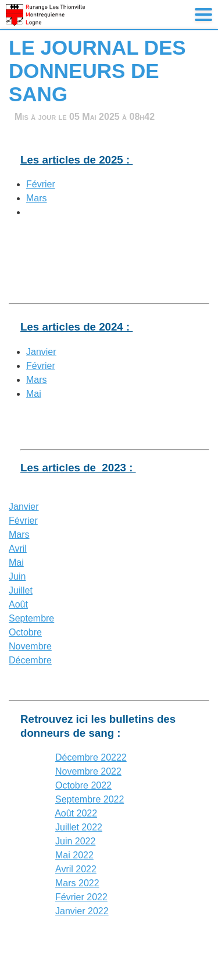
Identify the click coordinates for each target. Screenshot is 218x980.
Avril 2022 (76, 869)
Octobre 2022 (83, 785)
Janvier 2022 (82, 911)
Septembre (31, 618)
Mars (37, 198)
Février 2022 (81, 897)
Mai (34, 394)
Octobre (25, 632)
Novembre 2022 (88, 771)
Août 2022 (76, 813)
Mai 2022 (74, 855)
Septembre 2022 (90, 799)
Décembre (30, 660)
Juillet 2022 (79, 827)
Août (18, 604)
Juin (17, 576)
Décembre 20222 (91, 757)
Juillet (21, 590)
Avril (18, 548)
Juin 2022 (75, 841)
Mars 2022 (77, 883)
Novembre (30, 646)
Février (41, 184)
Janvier (41, 352)
